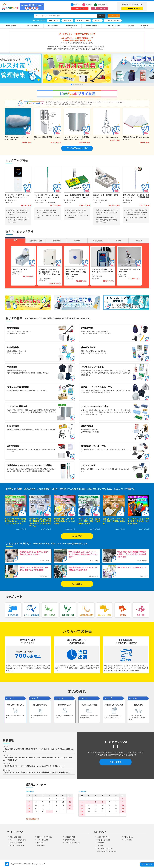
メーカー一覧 (114, 16)
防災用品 (131, 25)
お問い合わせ (80, 8)
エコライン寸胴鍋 (83, 20)
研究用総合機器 (11, 25)
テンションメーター (113, 20)
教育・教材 (145, 25)
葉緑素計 (97, 20)
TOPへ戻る (147, 864)
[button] (71, 84)
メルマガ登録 (129, 840)
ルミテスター (54, 20)
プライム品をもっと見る (77, 148)
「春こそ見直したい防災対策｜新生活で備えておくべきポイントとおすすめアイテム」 (34, 749)
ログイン (77, 5)
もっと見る (77, 536)
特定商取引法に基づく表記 (107, 851)
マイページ (101, 8)
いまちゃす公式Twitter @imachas (7, 864)
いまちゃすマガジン (72, 843)
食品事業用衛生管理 (92, 25)
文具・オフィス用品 (114, 25)
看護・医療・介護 (72, 25)
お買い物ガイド (103, 5)
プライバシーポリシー (105, 848)
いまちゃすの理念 (104, 840)
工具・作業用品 (53, 25)
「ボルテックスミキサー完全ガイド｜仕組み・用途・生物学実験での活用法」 (31, 772)
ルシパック (67, 20)
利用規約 (101, 846)
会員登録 (89, 5)
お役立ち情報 (70, 837)
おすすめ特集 (70, 840)
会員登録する (115, 762)
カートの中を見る (132, 8)
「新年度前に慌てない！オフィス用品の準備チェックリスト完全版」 (28, 766)
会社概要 (101, 843)
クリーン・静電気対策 (32, 25)
